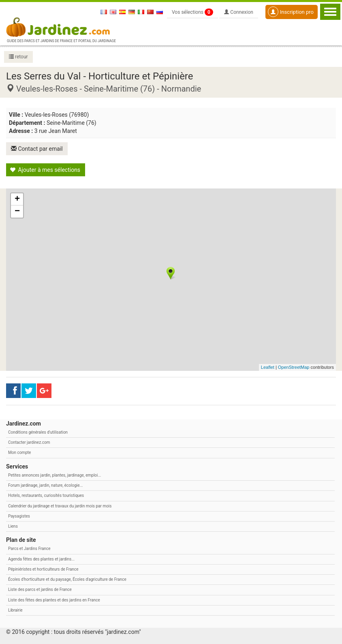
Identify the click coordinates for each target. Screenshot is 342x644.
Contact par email (37, 149)
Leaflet (268, 367)
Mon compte (19, 453)
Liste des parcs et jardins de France (40, 589)
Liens (13, 526)
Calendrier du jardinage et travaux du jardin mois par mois (60, 506)
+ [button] (17, 199)
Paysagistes (19, 516)
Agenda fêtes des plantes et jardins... (41, 559)
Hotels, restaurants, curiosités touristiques (46, 495)
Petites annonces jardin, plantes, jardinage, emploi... (55, 475)
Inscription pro (291, 12)
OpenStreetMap (294, 367)
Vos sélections (192, 12)
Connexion (239, 12)
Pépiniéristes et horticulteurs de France (43, 569)
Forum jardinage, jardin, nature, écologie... (45, 485)
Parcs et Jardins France (29, 549)
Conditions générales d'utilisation (38, 432)
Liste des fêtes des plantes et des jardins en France (54, 600)
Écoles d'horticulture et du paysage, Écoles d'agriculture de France (67, 579)
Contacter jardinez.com (29, 442)
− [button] (17, 212)
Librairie (15, 610)
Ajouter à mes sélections (45, 170)
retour (18, 57)
